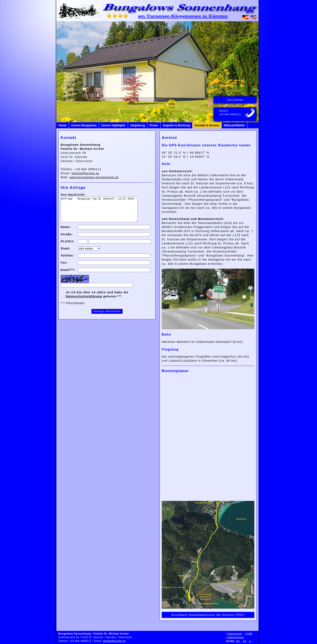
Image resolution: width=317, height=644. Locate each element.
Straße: (67, 239)
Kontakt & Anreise (207, 125)
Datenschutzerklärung (84, 301)
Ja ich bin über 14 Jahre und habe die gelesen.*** (97, 299)
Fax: (64, 267)
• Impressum (234, 634)
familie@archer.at (85, 173)
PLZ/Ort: (68, 246)
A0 (245, 641)
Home (63, 125)
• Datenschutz (235, 637)
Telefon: (67, 260)
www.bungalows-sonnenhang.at (94, 177)
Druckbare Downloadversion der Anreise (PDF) (208, 615)
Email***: (68, 275)
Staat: (66, 253)
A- (250, 641)
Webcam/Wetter (234, 125)
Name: (66, 232)
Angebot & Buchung (176, 125)
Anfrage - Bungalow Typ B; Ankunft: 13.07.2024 (104, 212)
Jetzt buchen (235, 100)
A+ (238, 641)
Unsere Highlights (113, 125)
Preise (154, 125)
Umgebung (138, 125)
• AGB (248, 634)
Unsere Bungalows (84, 125)
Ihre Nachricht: (73, 195)
